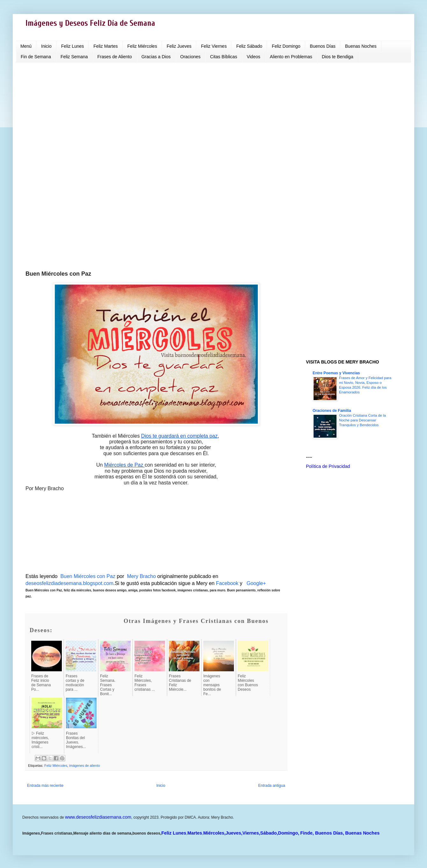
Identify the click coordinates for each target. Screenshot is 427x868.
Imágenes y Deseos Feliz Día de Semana (90, 23)
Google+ (256, 583)
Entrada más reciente (45, 786)
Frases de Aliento (115, 57)
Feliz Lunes (73, 46)
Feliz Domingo (286, 46)
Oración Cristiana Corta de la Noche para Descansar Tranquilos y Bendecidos (362, 420)
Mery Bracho (141, 576)
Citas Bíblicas (224, 57)
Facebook (227, 583)
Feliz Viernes (214, 46)
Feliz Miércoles (142, 46)
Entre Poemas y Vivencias (336, 373)
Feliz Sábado (249, 46)
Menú (26, 46)
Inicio (46, 46)
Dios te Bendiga (338, 57)
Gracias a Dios (156, 57)
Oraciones (191, 57)
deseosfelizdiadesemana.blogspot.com (69, 583)
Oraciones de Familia (332, 411)
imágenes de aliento (85, 766)
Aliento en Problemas (291, 57)
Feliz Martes (105, 46)
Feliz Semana (74, 57)
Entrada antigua (272, 786)
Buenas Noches (361, 46)
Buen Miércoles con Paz (88, 576)
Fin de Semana (36, 57)
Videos (253, 57)
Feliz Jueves (179, 46)
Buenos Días (323, 46)
